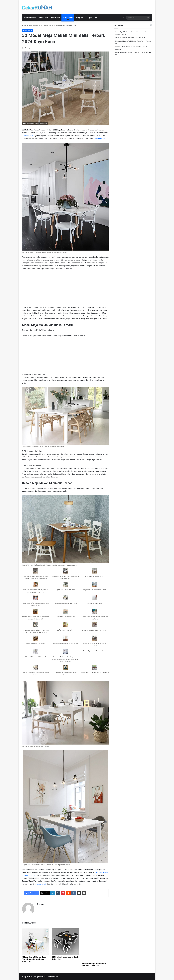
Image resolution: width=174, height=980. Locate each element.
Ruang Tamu (80, 18)
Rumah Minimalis (30, 18)
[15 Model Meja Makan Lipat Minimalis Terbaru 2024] (65, 941)
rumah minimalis (40, 884)
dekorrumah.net (99, 139)
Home (25, 25)
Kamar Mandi (43, 18)
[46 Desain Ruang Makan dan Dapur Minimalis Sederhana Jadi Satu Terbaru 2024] (35, 941)
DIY (96, 18)
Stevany (28, 48)
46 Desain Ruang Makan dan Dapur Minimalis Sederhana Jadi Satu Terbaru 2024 (34, 958)
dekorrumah (29, 136)
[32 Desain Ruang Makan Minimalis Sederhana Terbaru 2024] (95, 944)
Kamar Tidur (56, 18)
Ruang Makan (68, 18)
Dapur (89, 18)
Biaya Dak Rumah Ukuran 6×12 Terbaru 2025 (130, 38)
